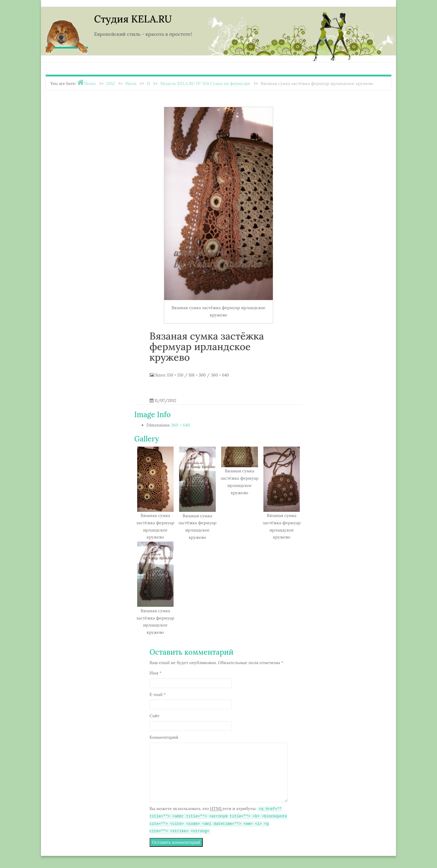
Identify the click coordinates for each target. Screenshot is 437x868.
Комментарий (164, 737)
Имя (156, 673)
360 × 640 (220, 375)
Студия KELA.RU (133, 19)
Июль (131, 83)
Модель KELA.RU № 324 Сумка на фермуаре (205, 83)
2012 (111, 83)
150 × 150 (175, 375)
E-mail (158, 694)
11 (148, 83)
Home (90, 83)
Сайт (155, 716)
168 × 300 (197, 375)
